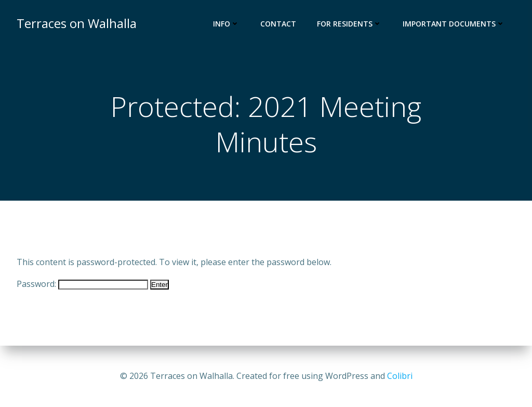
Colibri (400, 376)
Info (226, 24)
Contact (278, 24)
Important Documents (454, 24)
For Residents (349, 24)
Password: (82, 284)
